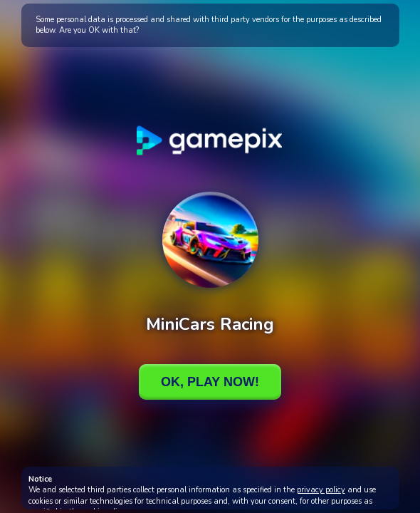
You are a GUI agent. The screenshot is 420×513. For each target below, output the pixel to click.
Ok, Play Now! (210, 382)
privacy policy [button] (321, 490)
